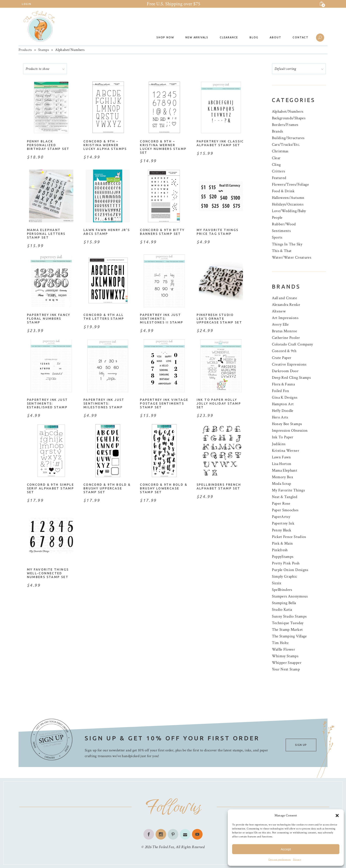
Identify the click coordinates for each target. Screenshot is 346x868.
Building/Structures (288, 138)
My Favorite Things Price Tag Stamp (218, 232)
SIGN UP (301, 745)
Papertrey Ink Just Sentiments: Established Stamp (47, 403)
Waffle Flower (284, 649)
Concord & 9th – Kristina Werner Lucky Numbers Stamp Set (163, 147)
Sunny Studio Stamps (289, 616)
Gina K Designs (285, 397)
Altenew (279, 311)
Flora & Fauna (283, 384)
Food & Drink (283, 191)
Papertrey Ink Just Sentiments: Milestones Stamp (104, 403)
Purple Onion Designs (290, 570)
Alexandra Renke (286, 305)
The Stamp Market (287, 630)
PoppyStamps (283, 557)
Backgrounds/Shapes (289, 118)
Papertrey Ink (283, 523)
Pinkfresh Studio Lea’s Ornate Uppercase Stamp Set (219, 319)
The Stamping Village (289, 636)
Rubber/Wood (284, 224)
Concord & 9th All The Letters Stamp (104, 317)
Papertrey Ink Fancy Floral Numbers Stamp (49, 319)
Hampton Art (283, 404)
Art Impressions (285, 318)
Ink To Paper (283, 437)
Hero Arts (280, 417)
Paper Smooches (285, 510)
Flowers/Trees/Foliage (291, 184)
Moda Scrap (282, 484)
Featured (279, 178)
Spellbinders (282, 590)
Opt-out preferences (279, 860)
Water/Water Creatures (292, 257)
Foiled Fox (280, 391)
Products (25, 50)
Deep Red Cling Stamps (291, 378)
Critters (278, 171)
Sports (277, 237)
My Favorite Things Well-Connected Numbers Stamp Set (48, 573)
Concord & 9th (284, 351)
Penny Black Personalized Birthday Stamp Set (48, 145)
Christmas (280, 151)
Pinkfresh (280, 550)
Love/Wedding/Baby (289, 211)
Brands (277, 131)
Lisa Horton (282, 464)
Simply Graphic (285, 576)
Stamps (44, 50)
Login (26, 4)
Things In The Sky (287, 244)
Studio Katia (282, 609)
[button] (337, 816)
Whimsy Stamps (285, 656)
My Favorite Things (288, 490)
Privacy (297, 860)
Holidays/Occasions (288, 204)
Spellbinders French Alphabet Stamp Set (219, 486)
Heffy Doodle (283, 411)
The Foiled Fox (163, 847)
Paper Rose (281, 503)
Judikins (279, 444)
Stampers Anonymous (290, 596)
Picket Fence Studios (289, 537)
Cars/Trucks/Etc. (286, 145)
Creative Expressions (289, 364)
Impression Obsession (290, 430)
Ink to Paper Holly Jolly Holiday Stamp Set (219, 403)
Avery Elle (280, 324)
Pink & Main (282, 543)
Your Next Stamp (286, 669)
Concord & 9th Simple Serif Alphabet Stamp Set (51, 488)
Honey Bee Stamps (287, 424)
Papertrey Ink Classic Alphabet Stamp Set (220, 143)
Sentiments (281, 231)
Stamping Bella (284, 603)
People (277, 217)
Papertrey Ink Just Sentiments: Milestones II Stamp (162, 319)
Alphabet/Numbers (288, 111)
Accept (286, 849)
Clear (276, 158)
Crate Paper (282, 358)
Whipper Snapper (287, 663)
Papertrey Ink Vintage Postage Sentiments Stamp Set (164, 403)
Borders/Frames (285, 125)
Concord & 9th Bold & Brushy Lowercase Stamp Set (164, 488)
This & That (282, 251)
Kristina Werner (286, 451)
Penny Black (282, 530)
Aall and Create (284, 298)
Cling (276, 165)
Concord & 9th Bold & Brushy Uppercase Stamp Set (107, 488)
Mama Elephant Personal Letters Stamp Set (46, 234)
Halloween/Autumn (288, 198)
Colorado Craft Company (292, 344)
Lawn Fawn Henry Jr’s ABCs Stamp (107, 232)
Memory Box (283, 477)
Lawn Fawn (281, 457)
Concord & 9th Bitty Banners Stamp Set (162, 232)
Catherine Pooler (286, 338)
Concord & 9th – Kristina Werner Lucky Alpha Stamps (105, 145)
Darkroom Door (285, 371)
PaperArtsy (281, 517)
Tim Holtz (280, 643)
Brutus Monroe (285, 331)
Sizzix (277, 583)
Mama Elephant (285, 470)
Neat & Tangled (285, 497)
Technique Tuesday (288, 623)
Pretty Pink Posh (286, 563)
